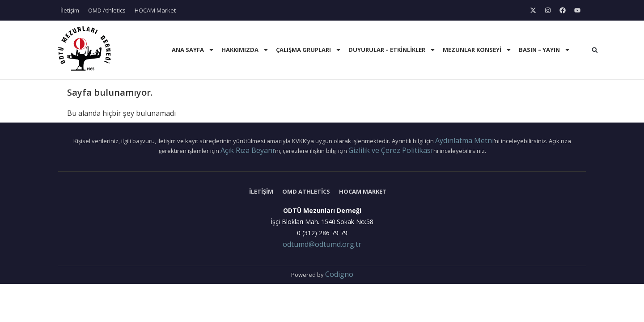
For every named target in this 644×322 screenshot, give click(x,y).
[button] (595, 50)
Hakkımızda (245, 50)
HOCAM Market (155, 10)
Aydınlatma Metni (464, 140)
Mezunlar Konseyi (477, 50)
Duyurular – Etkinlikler (392, 50)
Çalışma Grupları (309, 50)
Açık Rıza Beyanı (247, 150)
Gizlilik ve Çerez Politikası (390, 150)
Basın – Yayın (544, 50)
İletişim (70, 10)
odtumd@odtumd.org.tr (322, 244)
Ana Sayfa (193, 50)
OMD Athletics (107, 10)
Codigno (339, 274)
